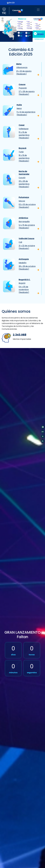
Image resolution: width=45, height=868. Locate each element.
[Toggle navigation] (38, 10)
